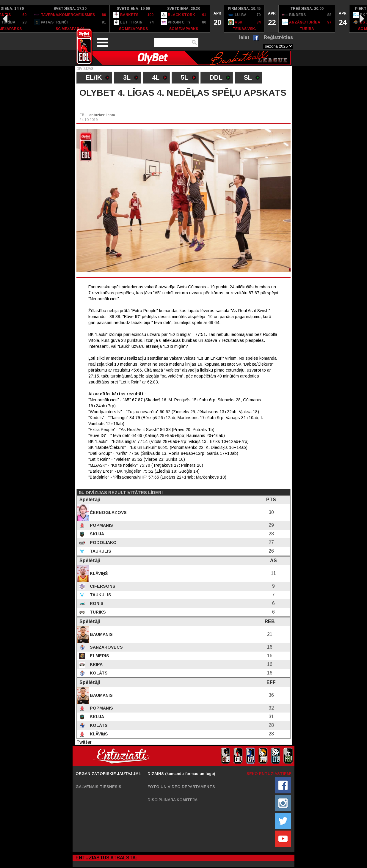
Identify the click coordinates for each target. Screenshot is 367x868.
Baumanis (101, 634)
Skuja (96, 534)
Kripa (96, 664)
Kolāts (98, 673)
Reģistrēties (278, 37)
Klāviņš (98, 573)
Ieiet (244, 37)
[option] (70, 19)
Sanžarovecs (106, 647)
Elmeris (99, 656)
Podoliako (103, 542)
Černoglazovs (108, 512)
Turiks (97, 612)
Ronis (96, 603)
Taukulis (100, 551)
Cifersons (102, 586)
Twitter (84, 742)
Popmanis (101, 525)
